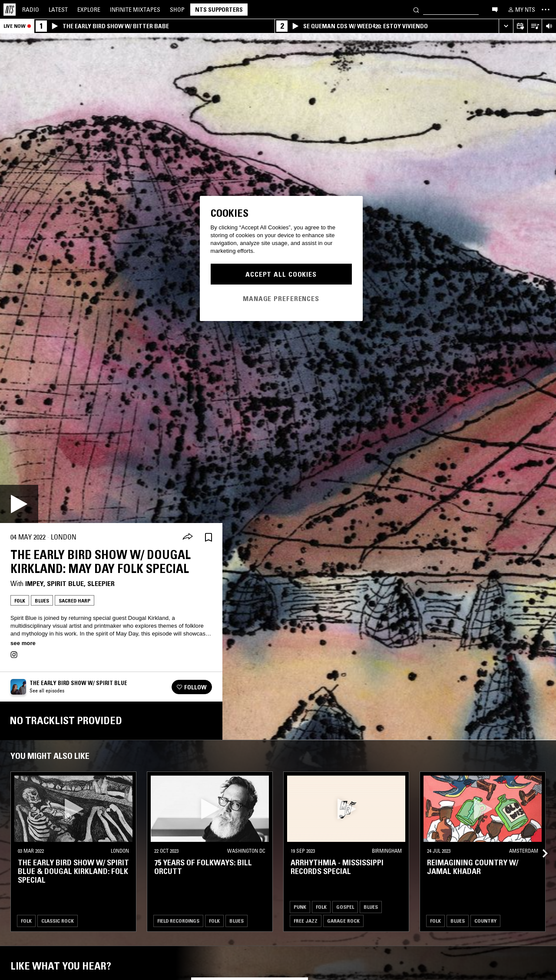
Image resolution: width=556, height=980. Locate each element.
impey (34, 583)
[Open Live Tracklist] (534, 26)
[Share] (188, 537)
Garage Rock (343, 921)
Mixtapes (135, 10)
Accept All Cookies (281, 274)
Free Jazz (306, 921)
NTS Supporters (219, 10)
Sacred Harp (74, 601)
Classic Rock (58, 921)
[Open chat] (495, 9)
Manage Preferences (281, 298)
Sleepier (101, 583)
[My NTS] (521, 10)
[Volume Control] (549, 26)
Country (485, 921)
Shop (177, 10)
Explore (89, 10)
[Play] (19, 504)
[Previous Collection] (539, 843)
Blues (42, 601)
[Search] (416, 9)
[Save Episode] (208, 537)
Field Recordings (178, 921)
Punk (300, 907)
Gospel (345, 907)
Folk (20, 601)
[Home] (10, 10)
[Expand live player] (506, 26)
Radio (31, 10)
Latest (58, 10)
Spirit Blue (65, 583)
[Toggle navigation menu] (546, 10)
